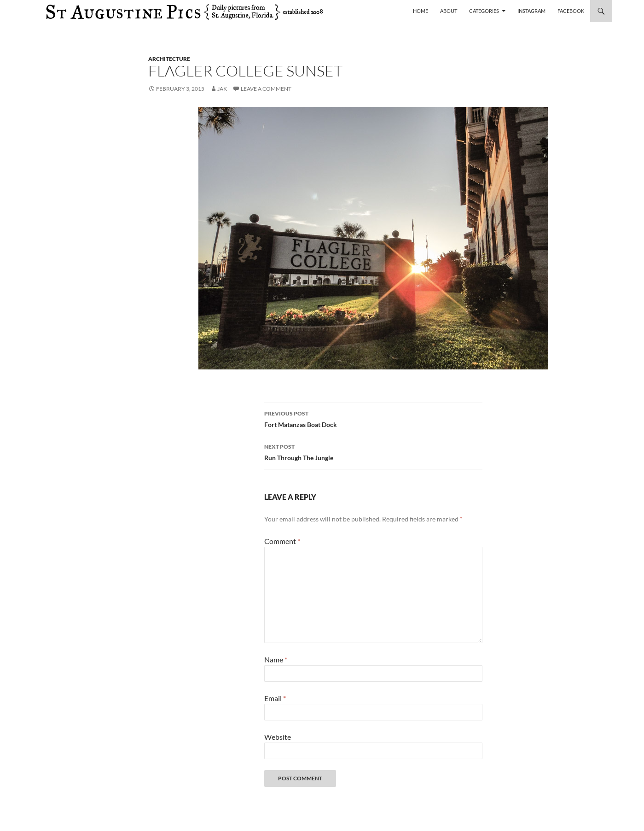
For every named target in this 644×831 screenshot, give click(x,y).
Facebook (571, 11)
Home (421, 11)
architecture (169, 59)
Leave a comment (266, 89)
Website (278, 737)
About (449, 11)
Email (275, 698)
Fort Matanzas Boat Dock (373, 418)
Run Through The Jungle (373, 451)
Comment (282, 541)
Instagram (531, 11)
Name (276, 659)
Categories (484, 11)
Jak (222, 89)
